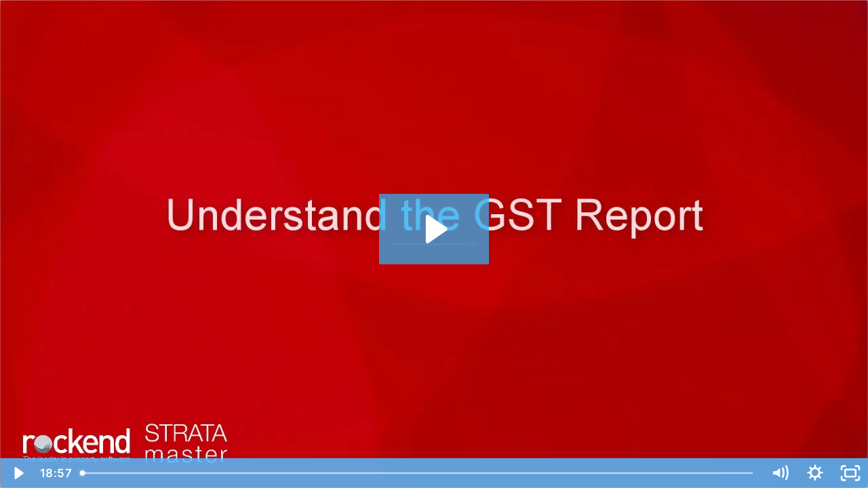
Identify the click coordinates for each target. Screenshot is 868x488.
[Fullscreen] (850, 473)
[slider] (418, 473)
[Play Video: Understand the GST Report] (434, 229)
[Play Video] (18, 473)
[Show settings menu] (815, 473)
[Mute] (780, 473)
